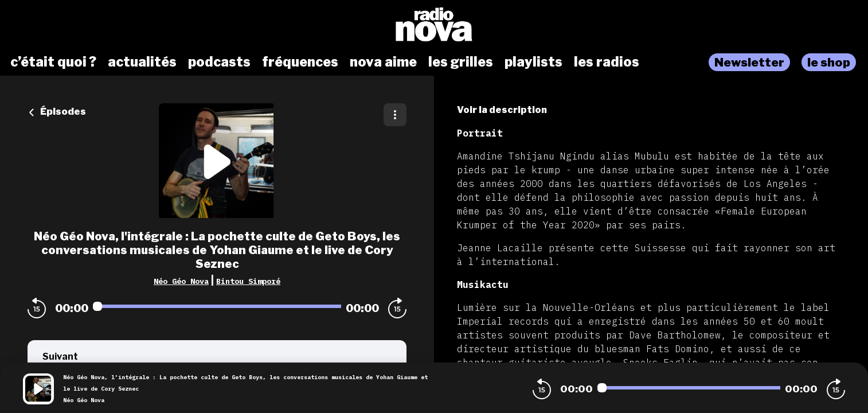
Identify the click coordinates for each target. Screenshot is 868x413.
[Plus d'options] (395, 115)
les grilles (461, 62)
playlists (533, 62)
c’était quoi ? (53, 62)
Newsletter (749, 62)
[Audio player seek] (217, 306)
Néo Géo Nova (181, 281)
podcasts (219, 62)
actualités (142, 62)
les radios (607, 62)
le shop (829, 62)
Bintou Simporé (248, 281)
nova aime (383, 62)
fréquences (300, 62)
